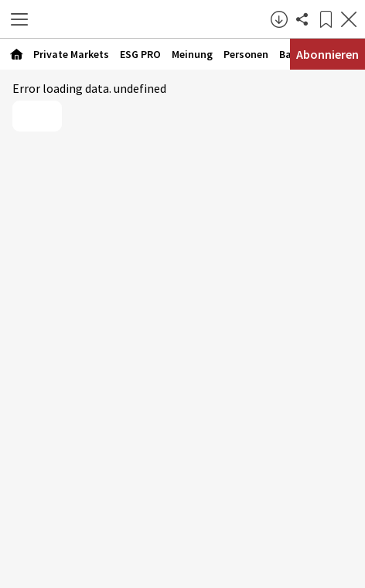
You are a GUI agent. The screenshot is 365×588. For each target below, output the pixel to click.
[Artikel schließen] (349, 19)
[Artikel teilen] (302, 19)
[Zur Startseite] (153, 19)
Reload (37, 116)
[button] (19, 19)
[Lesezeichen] (326, 19)
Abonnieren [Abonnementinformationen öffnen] (327, 54)
